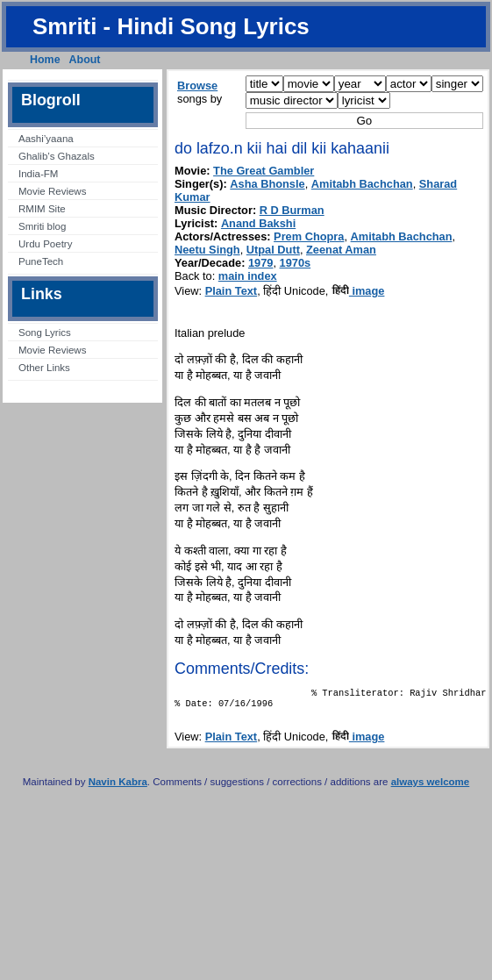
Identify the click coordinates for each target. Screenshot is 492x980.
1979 (260, 263)
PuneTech (41, 261)
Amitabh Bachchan (362, 184)
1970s (296, 263)
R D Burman (292, 210)
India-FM (38, 174)
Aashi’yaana (46, 139)
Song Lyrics (45, 333)
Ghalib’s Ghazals (57, 156)
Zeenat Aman (341, 250)
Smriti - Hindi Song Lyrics (171, 26)
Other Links (44, 368)
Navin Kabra (118, 787)
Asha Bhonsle (267, 184)
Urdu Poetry (45, 244)
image (358, 291)
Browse (197, 86)
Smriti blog (42, 226)
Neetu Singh (207, 250)
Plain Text (232, 291)
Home (45, 60)
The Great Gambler (264, 171)
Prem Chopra (309, 236)
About (85, 60)
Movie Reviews (52, 191)
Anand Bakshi (258, 223)
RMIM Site (42, 209)
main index (248, 276)
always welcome (431, 787)
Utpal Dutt (273, 250)
